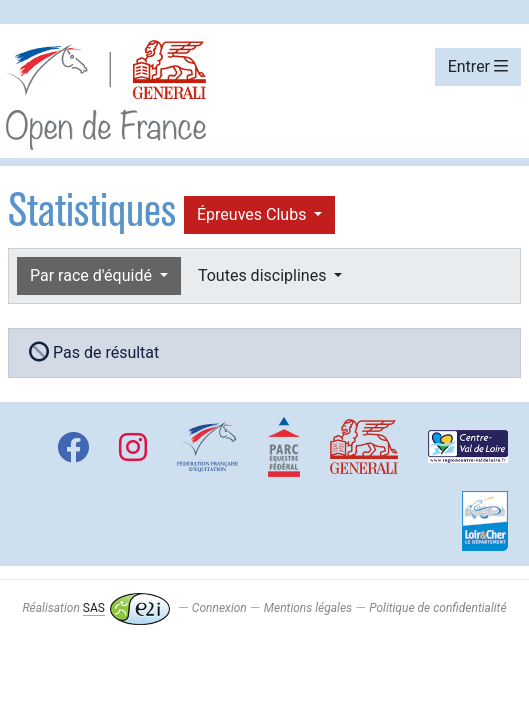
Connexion (219, 608)
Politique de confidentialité (437, 608)
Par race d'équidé (93, 275)
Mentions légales (308, 608)
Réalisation (95, 608)
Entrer (478, 66)
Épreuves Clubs (253, 214)
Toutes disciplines (264, 275)
